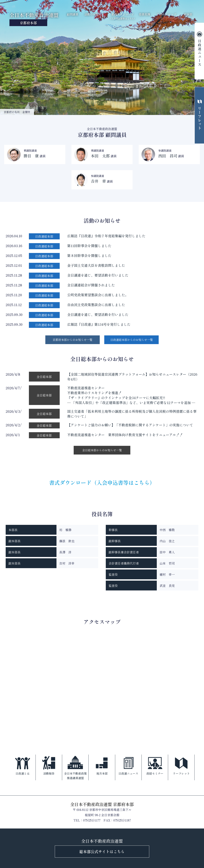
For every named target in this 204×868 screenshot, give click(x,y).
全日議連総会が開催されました (91, 285)
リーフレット (181, 765)
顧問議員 (73, 14)
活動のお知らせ (94, 14)
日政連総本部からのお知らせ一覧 (132, 340)
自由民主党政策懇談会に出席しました (96, 305)
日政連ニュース (128, 765)
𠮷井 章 (98, 181)
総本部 (188, 14)
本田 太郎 (100, 156)
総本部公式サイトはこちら (102, 851)
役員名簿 (144, 14)
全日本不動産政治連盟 (34, 19)
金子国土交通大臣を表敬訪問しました (96, 265)
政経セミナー (155, 765)
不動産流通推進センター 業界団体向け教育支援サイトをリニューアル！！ (125, 435)
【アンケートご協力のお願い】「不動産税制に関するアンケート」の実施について (130, 425)
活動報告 (49, 765)
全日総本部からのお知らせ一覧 (102, 450)
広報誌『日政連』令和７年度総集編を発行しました (106, 236)
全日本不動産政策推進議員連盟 (75, 767)
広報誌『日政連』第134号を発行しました (99, 324)
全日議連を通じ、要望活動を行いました (98, 275)
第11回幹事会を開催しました (89, 246)
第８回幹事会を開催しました (89, 255)
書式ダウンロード (123, 16)
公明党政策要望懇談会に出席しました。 (98, 295)
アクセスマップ (166, 14)
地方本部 (102, 765)
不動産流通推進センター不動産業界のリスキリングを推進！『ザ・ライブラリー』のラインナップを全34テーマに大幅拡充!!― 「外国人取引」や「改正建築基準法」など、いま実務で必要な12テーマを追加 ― (131, 395)
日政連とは (22, 765)
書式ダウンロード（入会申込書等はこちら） (102, 482)
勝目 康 (31, 156)
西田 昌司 (168, 156)
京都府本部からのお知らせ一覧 (73, 340)
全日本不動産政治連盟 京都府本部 (102, 804)
